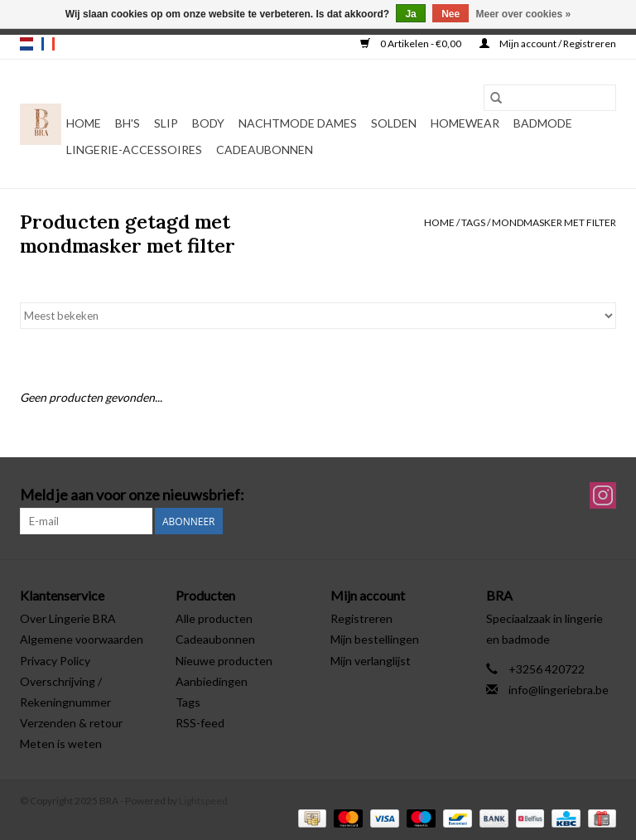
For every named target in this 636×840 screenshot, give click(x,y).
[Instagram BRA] (603, 495)
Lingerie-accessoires (134, 150)
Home (84, 123)
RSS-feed (200, 723)
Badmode (543, 123)
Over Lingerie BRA (68, 618)
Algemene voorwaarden (82, 639)
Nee (450, 14)
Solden (394, 123)
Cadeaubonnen (265, 150)
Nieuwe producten (224, 661)
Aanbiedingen (212, 681)
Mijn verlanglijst (371, 661)
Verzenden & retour (71, 723)
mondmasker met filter (554, 222)
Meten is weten (61, 743)
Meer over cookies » (524, 14)
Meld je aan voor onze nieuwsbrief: (132, 495)
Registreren (361, 618)
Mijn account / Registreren (548, 43)
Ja (410, 14)
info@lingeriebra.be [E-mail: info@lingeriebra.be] (559, 690)
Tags (473, 222)
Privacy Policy (55, 661)
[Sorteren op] (318, 316)
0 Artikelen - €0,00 (412, 43)
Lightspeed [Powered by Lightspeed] (203, 801)
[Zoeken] (550, 98)
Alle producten (214, 618)
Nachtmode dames (298, 123)
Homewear (465, 123)
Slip (166, 123)
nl (26, 44)
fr (48, 44)
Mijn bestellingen (375, 639)
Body (208, 123)
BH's (128, 123)
